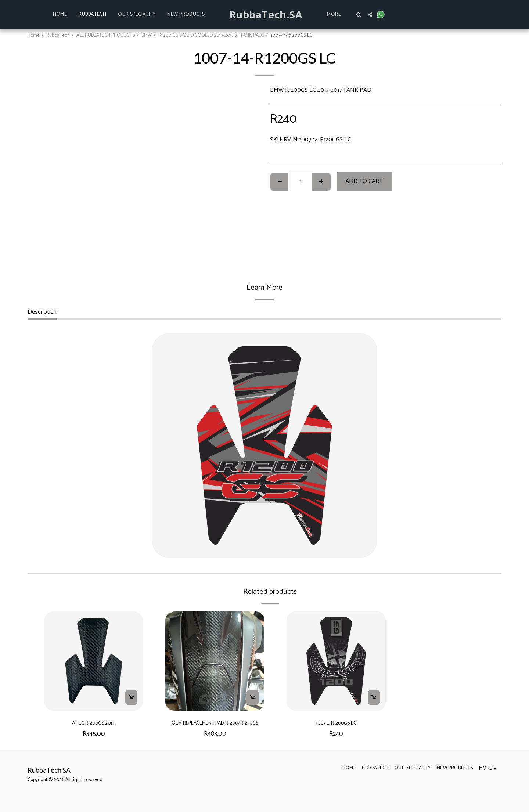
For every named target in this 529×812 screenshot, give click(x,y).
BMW (147, 35)
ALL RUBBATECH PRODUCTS (106, 35)
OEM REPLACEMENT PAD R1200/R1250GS (215, 730)
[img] (94, 661)
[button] (359, 15)
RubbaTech (58, 35)
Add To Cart (364, 181)
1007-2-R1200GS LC (336, 725)
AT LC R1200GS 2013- (94, 725)
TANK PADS (252, 35)
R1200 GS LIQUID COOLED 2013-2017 (196, 35)
